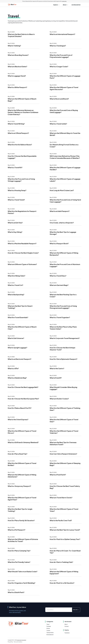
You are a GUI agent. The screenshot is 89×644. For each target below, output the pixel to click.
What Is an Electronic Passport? (19, 359)
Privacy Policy (10, 642)
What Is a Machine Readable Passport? (22, 243)
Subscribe (76, 610)
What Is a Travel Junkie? (58, 124)
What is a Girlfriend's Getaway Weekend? (23, 442)
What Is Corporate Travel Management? (65, 338)
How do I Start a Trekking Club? (61, 562)
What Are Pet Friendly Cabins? (19, 562)
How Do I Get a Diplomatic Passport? (63, 359)
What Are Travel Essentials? (18, 317)
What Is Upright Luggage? (17, 348)
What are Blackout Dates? (17, 66)
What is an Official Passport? (18, 133)
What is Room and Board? (59, 99)
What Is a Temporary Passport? (19, 486)
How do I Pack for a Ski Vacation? (62, 583)
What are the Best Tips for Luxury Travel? (65, 530)
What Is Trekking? (14, 46)
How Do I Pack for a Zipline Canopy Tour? (65, 539)
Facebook (67, 633)
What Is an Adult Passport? (60, 211)
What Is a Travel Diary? (58, 276)
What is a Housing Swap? (17, 190)
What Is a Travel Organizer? (60, 317)
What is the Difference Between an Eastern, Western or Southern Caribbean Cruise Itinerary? (23, 112)
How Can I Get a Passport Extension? (63, 454)
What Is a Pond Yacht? (58, 475)
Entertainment (50, 635)
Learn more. (64, 1)
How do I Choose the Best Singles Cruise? (23, 253)
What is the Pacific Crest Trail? (61, 520)
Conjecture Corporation (21, 640)
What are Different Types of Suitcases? (22, 264)
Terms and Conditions (18, 642)
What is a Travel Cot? (15, 285)
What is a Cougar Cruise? (59, 66)
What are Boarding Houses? (18, 55)
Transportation (50, 633)
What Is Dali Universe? (16, 338)
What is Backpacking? (16, 295)
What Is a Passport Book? (59, 243)
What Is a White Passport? (17, 87)
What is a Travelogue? (58, 46)
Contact (67, 626)
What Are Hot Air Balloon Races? (20, 145)
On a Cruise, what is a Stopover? (62, 223)
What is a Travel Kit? (15, 167)
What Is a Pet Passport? (16, 530)
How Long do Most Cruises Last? (62, 190)
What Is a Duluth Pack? (16, 592)
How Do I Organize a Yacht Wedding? (21, 583)
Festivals (49, 626)
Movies (48, 628)
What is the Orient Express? (18, 419)
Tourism (48, 630)
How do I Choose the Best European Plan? (23, 399)
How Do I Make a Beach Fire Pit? (20, 408)
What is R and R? (56, 378)
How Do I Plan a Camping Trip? (19, 551)
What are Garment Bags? (59, 285)
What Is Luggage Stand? (17, 76)
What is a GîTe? (13, 368)
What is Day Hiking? (15, 232)
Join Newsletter (76, 5)
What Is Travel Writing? (16, 124)
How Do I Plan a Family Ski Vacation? (21, 520)
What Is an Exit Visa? (15, 223)
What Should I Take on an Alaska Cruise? (23, 571)
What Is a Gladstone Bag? (17, 378)
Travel (48, 624)
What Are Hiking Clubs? (16, 276)
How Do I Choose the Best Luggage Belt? (23, 387)
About (66, 624)
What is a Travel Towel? (16, 200)
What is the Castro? (57, 368)
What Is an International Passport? (62, 34)
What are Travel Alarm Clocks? (61, 498)
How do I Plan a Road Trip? (17, 454)
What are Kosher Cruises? (59, 399)
